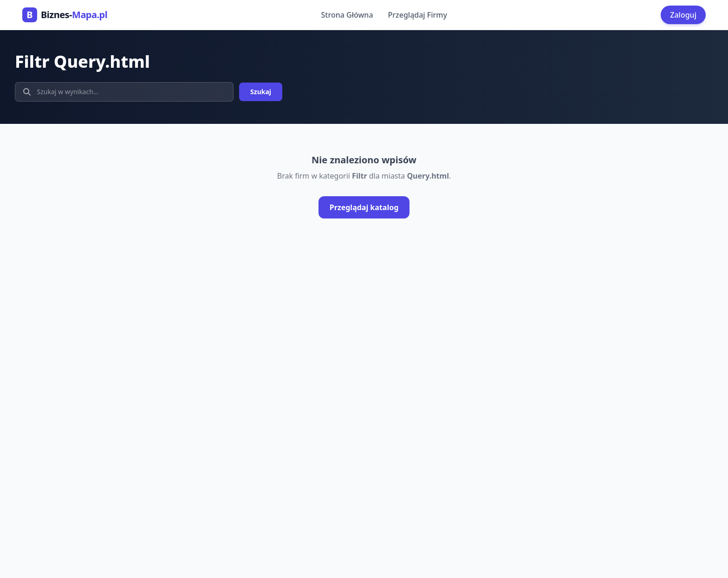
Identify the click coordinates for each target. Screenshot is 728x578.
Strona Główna (347, 15)
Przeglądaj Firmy (418, 15)
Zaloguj (683, 15)
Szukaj (261, 92)
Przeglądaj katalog (364, 207)
